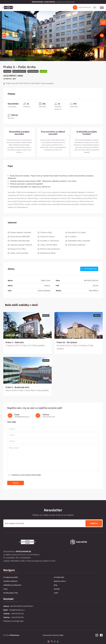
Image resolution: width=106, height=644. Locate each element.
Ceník (56, 593)
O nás (5, 589)
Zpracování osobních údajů (53, 635)
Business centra (60, 581)
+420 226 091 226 (84, 7)
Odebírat (94, 523)
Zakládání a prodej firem (12, 585)
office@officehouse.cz (22, 417)
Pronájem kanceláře (11, 577)
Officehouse (14, 635)
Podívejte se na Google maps (13, 621)
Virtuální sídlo (59, 577)
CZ (95, 7)
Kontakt (57, 589)
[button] (102, 36)
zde (73, 2)
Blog (56, 585)
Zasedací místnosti (10, 581)
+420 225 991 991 (17, 617)
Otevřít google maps (89, 269)
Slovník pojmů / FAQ (10, 593)
